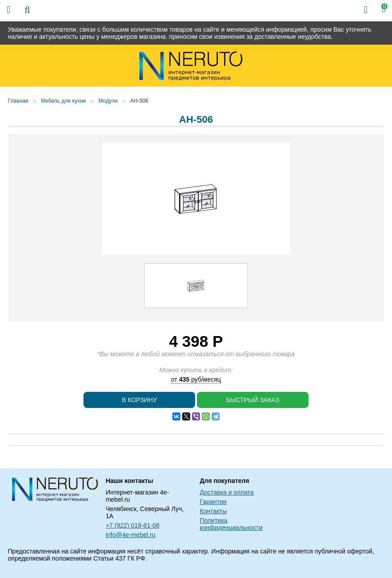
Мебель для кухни (63, 101)
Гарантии (213, 502)
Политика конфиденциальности (231, 524)
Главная (18, 101)
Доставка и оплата (227, 492)
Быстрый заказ (252, 400)
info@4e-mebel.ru (131, 535)
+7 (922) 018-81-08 (133, 525)
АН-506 (140, 101)
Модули (108, 101)
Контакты (213, 511)
